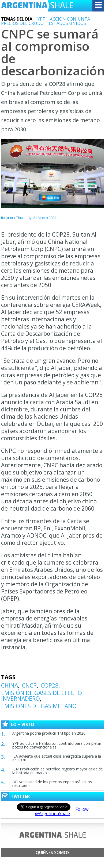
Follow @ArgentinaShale (62, 811)
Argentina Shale (37, 6)
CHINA (10, 685)
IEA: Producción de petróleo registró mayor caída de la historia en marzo (58, 771)
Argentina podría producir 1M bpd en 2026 (49, 733)
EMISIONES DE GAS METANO (39, 706)
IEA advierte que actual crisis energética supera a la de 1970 (57, 758)
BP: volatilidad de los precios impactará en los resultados (52, 784)
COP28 (50, 685)
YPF (41, 19)
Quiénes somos (53, 852)
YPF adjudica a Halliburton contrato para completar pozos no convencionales (57, 745)
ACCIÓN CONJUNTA (70, 19)
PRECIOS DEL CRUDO (22, 23)
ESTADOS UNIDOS (67, 23)
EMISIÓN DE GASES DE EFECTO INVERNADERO (42, 696)
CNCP (29, 685)
